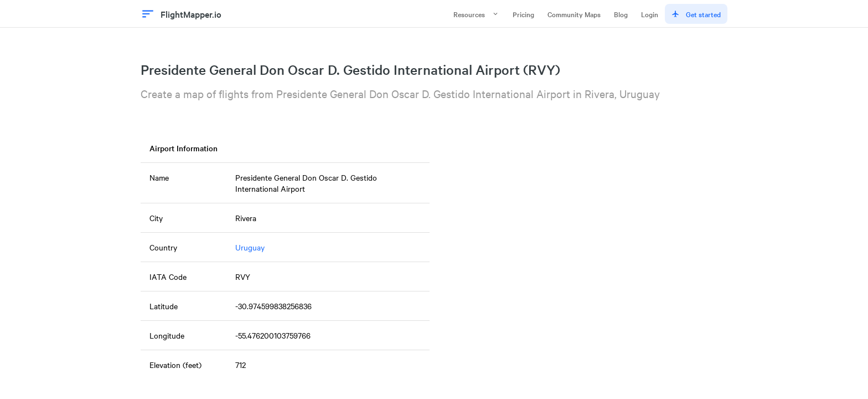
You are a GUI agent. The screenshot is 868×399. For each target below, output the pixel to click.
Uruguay (250, 247)
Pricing (523, 14)
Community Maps (574, 14)
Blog (621, 14)
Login (650, 14)
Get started (696, 14)
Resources (476, 14)
